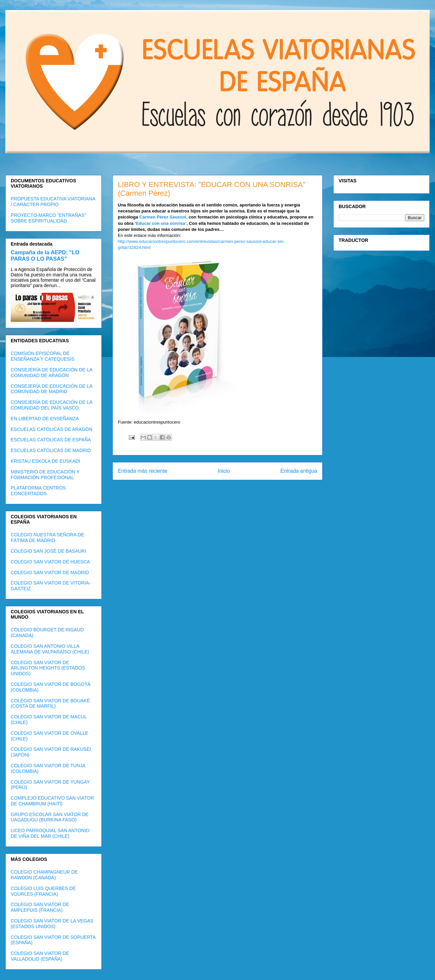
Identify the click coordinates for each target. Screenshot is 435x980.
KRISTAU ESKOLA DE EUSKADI (45, 461)
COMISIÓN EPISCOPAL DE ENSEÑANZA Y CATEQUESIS (43, 356)
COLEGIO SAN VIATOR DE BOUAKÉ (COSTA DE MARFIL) (50, 703)
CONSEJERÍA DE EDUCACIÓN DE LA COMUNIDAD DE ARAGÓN (52, 373)
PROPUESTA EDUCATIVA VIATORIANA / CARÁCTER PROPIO (53, 202)
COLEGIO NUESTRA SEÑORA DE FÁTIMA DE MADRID (47, 538)
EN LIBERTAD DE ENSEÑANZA (45, 419)
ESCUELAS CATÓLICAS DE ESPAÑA (51, 440)
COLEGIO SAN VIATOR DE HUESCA (50, 562)
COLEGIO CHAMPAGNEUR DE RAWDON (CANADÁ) (44, 875)
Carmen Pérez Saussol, (163, 217)
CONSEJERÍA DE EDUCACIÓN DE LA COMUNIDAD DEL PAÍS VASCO (52, 405)
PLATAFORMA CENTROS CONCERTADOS (38, 491)
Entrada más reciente (143, 471)
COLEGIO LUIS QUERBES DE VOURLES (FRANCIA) (43, 891)
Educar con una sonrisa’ (161, 223)
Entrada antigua (299, 471)
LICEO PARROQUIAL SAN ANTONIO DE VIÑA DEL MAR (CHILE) (50, 833)
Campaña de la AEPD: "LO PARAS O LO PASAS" (45, 255)
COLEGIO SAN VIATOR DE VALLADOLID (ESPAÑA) (40, 956)
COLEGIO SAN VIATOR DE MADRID (50, 572)
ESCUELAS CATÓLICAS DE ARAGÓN (52, 429)
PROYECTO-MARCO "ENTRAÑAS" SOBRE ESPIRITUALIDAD (48, 218)
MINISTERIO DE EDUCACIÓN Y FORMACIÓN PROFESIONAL (45, 475)
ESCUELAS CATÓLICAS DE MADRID (51, 450)
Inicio (224, 471)
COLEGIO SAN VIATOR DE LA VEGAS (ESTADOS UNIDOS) (52, 924)
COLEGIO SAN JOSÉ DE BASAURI (49, 551)
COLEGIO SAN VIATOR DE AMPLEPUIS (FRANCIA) (40, 907)
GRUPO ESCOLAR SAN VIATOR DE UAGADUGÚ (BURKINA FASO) (50, 817)
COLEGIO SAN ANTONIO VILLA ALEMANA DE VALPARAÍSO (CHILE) (50, 649)
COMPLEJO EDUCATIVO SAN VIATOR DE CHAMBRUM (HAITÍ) (52, 801)
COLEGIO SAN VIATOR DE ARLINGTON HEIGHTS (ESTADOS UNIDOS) (48, 668)
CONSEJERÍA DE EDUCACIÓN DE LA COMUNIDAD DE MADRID (52, 389)
